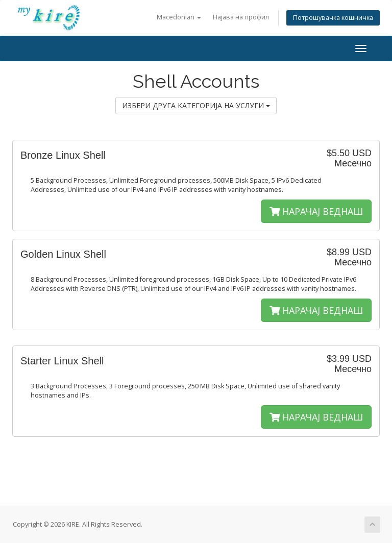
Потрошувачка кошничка (333, 18)
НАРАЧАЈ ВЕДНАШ (316, 211)
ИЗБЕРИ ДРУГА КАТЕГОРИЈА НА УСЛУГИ (196, 105)
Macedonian (179, 17)
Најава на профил (241, 17)
